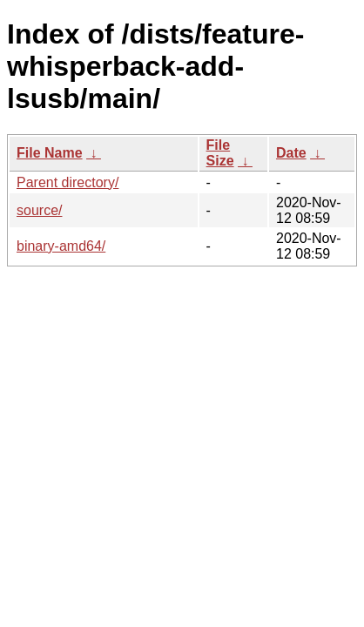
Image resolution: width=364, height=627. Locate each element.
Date (291, 153)
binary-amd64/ (61, 246)
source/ (39, 210)
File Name (50, 153)
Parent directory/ (67, 182)
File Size (220, 153)
